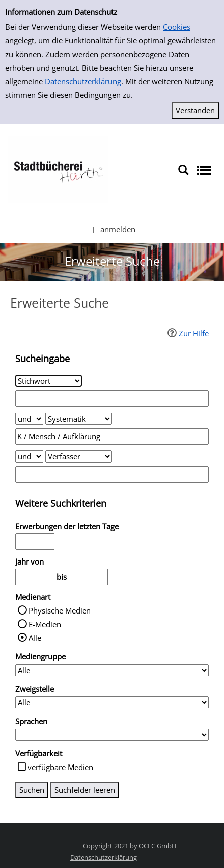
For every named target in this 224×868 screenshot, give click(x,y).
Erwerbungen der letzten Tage (67, 526)
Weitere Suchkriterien (61, 503)
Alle (35, 638)
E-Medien (45, 624)
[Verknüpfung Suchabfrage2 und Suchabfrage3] (29, 456)
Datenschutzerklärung (83, 81)
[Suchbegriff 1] (112, 399)
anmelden (118, 229)
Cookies (177, 27)
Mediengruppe (40, 656)
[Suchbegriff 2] (112, 437)
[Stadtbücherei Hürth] (58, 169)
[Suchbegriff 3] (112, 474)
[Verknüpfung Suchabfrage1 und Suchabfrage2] (29, 419)
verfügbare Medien (61, 767)
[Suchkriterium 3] (79, 456)
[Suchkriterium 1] (48, 381)
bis (62, 577)
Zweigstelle (35, 689)
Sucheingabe (42, 359)
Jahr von (30, 561)
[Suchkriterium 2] (79, 419)
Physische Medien (60, 610)
